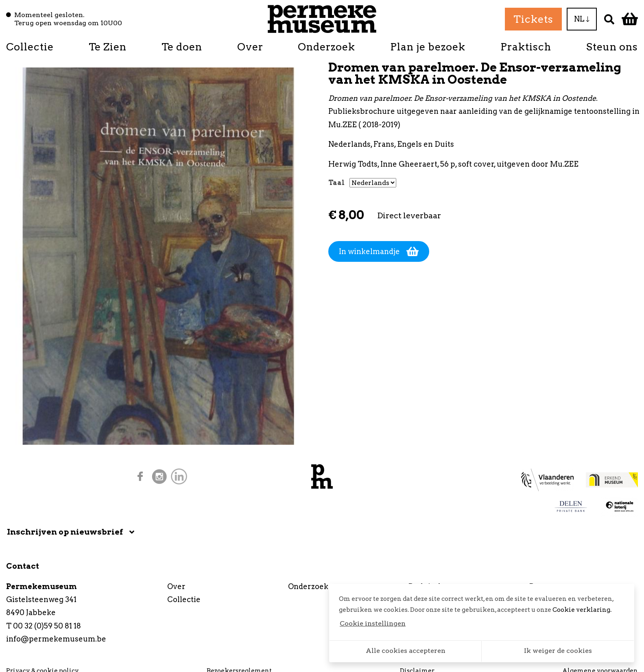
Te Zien (108, 47)
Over (250, 47)
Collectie (30, 47)
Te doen (182, 47)
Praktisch (526, 47)
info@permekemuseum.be (56, 639)
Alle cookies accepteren (406, 651)
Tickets (533, 19)
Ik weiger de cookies (558, 651)
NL (582, 19)
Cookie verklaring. (582, 610)
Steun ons (612, 47)
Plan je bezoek (428, 47)
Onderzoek (326, 47)
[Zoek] (609, 19)
